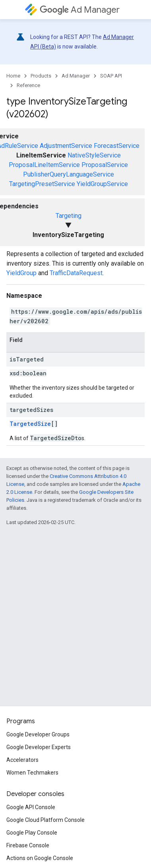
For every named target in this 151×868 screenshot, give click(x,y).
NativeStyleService (94, 155)
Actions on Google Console (40, 858)
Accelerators (22, 760)
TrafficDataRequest (76, 273)
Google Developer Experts (39, 747)
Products (41, 76)
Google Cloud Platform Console (45, 820)
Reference (28, 85)
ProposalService (105, 165)
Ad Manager (80, 10)
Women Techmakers (32, 773)
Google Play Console (32, 833)
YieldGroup (21, 273)
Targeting (69, 216)
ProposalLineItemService (44, 165)
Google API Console (31, 807)
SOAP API (111, 76)
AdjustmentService (66, 146)
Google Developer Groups (38, 734)
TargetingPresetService (42, 184)
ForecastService (117, 146)
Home (13, 76)
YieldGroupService (102, 184)
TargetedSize (30, 424)
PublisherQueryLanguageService (69, 174)
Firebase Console (28, 845)
